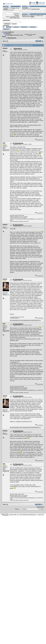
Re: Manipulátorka (18, 143)
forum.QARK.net (9, 32)
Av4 (22, 35)
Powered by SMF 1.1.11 (14, 515)
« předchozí (41, 37)
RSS (43, 515)
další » (43, 38)
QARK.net (7, 515)
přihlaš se (13, 8)
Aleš (4, 143)
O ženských (10, 35)
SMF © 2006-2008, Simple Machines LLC (28, 515)
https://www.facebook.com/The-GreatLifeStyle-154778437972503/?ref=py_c (26, 320)
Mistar (4, 36)
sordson (32, 17)
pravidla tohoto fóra (36, 9)
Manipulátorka (12, 38)
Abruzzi (5, 279)
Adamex (5, 48)
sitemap (39, 515)
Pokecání (8, 34)
